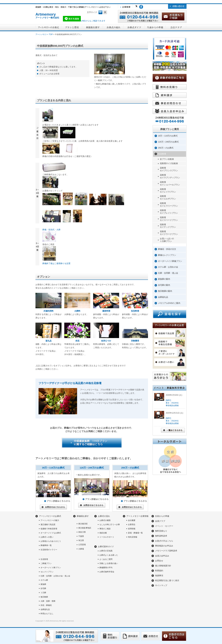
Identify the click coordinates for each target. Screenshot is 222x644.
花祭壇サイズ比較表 (169, 163)
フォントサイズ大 (105, 12)
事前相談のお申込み (164, 546)
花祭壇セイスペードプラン (169, 219)
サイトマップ (161, 585)
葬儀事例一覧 (46, 545)
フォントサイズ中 (100, 12)
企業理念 (132, 525)
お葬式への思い (47, 537)
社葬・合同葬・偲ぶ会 (168, 273)
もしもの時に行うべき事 (110, 525)
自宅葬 (43, 588)
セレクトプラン (47, 572)
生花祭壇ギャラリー (49, 550)
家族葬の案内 (164, 279)
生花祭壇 (162, 154)
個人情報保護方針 (163, 566)
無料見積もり (161, 531)
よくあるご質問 (106, 559)
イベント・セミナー (164, 526)
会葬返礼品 (163, 297)
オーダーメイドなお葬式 (51, 533)
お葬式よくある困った (109, 555)
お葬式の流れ (104, 516)
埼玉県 (81, 540)
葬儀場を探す (83, 516)
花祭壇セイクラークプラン (169, 233)
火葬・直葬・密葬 (48, 601)
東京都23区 (83, 524)
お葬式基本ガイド (106, 547)
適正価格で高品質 (48, 525)
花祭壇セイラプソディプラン (170, 176)
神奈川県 (82, 532)
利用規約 (159, 571)
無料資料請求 (161, 536)
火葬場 (81, 549)
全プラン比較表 (167, 159)
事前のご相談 (105, 529)
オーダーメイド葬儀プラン (170, 261)
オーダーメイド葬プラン (51, 568)
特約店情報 (133, 537)
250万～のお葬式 (166, 148)
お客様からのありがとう (51, 541)
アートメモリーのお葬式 (50, 516)
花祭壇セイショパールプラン (170, 183)
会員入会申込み (162, 556)
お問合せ (159, 561)
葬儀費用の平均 (106, 568)
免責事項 (159, 576)
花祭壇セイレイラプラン (168, 190)
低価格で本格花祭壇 (49, 529)
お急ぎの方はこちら (164, 541)
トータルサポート (107, 537)
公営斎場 (82, 545)
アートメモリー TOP (44, 34)
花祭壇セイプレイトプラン (169, 212)
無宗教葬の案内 (165, 291)
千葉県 (81, 536)
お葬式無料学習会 (107, 572)
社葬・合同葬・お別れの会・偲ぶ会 (55, 576)
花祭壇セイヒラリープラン (169, 205)
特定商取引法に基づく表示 (167, 580)
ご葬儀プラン (46, 563)
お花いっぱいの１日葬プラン (167, 240)
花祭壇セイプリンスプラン (169, 169)
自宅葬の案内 (164, 285)
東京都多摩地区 (85, 528)
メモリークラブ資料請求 (166, 551)
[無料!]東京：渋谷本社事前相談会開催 (172, 403)
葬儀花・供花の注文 (167, 249)
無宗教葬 (44, 597)
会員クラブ (160, 521)
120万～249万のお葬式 (168, 142)
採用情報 (132, 529)
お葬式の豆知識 (106, 551)
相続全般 (103, 533)
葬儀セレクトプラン (167, 255)
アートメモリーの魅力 (50, 520)
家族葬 (43, 584)
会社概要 (132, 520)
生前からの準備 (162, 516)
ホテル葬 (44, 580)
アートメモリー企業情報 (137, 516)
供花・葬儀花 (46, 605)
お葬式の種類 (105, 520)
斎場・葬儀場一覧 (135, 533)
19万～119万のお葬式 (168, 136)
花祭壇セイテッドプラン (168, 226)
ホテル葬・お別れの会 (168, 267)
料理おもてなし (47, 614)
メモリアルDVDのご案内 (169, 303)
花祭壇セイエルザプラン (168, 197)
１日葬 (43, 593)
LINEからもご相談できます (84, 21)
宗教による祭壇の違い (109, 563)
